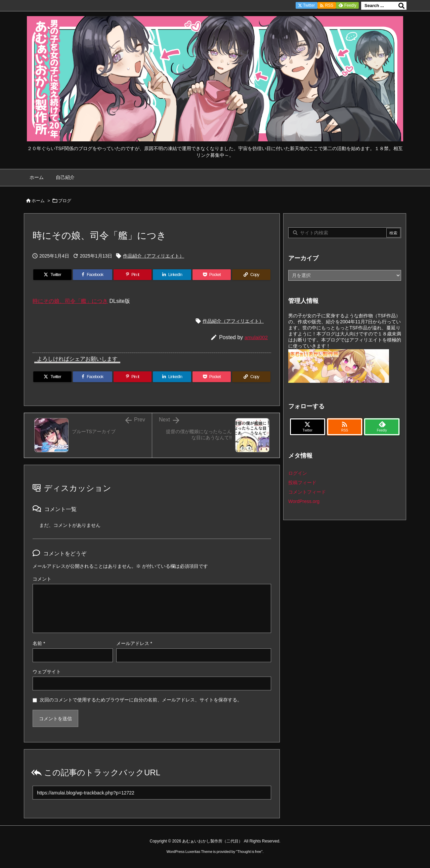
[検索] (401, 6)
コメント (42, 579)
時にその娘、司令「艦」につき (70, 301)
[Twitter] (52, 275)
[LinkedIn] (172, 275)
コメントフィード (307, 492)
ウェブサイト (47, 672)
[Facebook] (93, 275)
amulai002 (256, 337)
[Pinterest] (133, 275)
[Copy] (251, 275)
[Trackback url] (152, 793)
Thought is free (249, 852)
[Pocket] (212, 275)
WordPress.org (304, 501)
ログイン (298, 473)
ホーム (38, 201)
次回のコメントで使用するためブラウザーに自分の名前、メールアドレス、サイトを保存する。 (141, 700)
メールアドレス (134, 643)
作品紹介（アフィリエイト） (154, 256)
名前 (39, 643)
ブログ (65, 201)
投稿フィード (302, 483)
